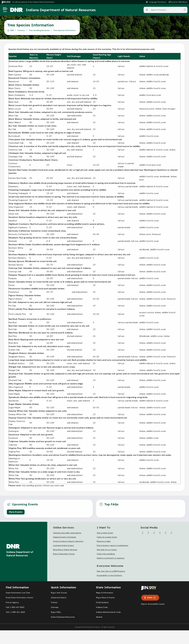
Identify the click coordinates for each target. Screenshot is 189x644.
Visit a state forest (105, 534)
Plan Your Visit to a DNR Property (111, 572)
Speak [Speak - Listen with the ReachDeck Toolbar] (150, 599)
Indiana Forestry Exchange (65, 538)
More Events (16, 513)
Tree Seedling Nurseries (39, 31)
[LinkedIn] (166, 534)
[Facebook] (143, 534)
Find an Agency (12, 603)
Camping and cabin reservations (67, 534)
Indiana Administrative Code (108, 613)
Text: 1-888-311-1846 (15, 613)
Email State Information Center (19, 599)
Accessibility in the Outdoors (109, 576)
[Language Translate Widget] (156, 2)
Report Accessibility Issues (153, 605)
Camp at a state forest (107, 538)
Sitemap (55, 608)
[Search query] (166, 10)
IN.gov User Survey (59, 594)
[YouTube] (160, 534)
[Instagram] (154, 534)
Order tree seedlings (106, 555)
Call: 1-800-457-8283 (15, 608)
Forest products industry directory (68, 542)
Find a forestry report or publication (112, 546)
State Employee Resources (63, 618)
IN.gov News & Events (105, 599)
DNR (12, 31)
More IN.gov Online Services (65, 551)
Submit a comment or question (111, 559)
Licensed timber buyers (63, 546)
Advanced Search (59, 599)
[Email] (172, 534)
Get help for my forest (107, 551)
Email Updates (102, 603)
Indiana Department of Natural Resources (64, 10)
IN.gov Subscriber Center (64, 555)
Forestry (21, 31)
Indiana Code (102, 608)
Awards (99, 618)
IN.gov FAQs (56, 613)
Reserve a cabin (104, 542)
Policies (54, 603)
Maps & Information (105, 594)
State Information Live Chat (18, 594)
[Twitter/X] (148, 534)
